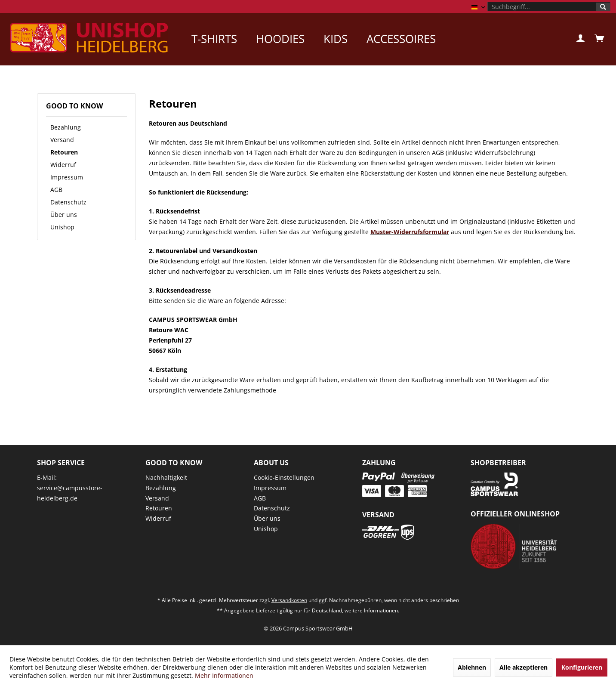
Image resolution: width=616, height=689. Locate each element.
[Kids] (336, 39)
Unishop (62, 227)
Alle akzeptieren (524, 667)
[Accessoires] (401, 39)
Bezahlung (66, 127)
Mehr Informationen (224, 675)
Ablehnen (472, 667)
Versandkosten (289, 600)
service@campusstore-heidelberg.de (70, 493)
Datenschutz (68, 202)
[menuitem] (549, 6)
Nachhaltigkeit (166, 477)
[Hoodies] (280, 39)
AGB (56, 190)
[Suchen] (603, 7)
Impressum (67, 177)
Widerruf (63, 165)
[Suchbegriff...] (549, 6)
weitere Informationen (371, 610)
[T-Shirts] (214, 39)
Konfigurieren (582, 667)
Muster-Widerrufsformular (410, 232)
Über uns (64, 215)
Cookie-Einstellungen (284, 477)
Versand (62, 140)
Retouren (64, 152)
